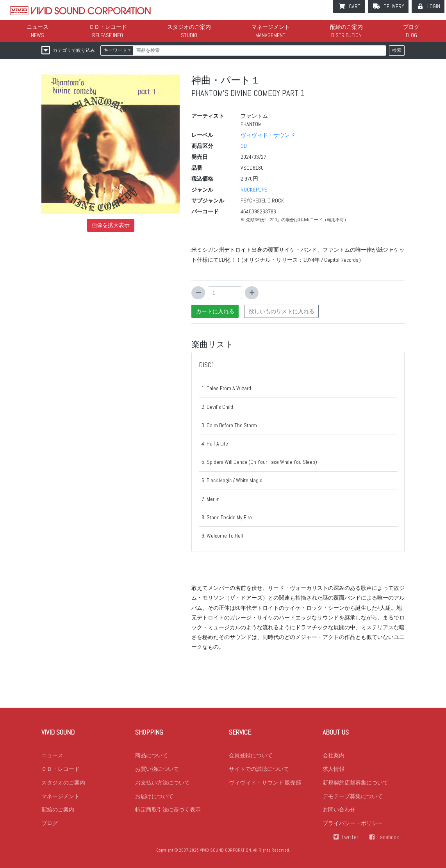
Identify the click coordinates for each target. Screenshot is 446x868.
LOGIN (434, 6)
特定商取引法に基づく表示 (168, 810)
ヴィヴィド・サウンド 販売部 (265, 783)
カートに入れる (215, 311)
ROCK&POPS (254, 190)
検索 (397, 50)
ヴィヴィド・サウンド (268, 135)
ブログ (411, 27)
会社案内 (334, 755)
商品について (152, 755)
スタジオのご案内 (189, 27)
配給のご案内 (346, 27)
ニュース (37, 27)
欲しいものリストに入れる (282, 311)
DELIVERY (394, 6)
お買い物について (157, 769)
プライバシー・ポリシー (353, 824)
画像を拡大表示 (111, 225)
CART (355, 6)
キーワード (115, 50)
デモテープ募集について (353, 796)
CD (244, 146)
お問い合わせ (339, 810)
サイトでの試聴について (259, 769)
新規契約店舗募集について (355, 783)
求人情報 (334, 769)
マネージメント (271, 27)
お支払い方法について (162, 783)
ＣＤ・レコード (108, 27)
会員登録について (251, 755)
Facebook (388, 838)
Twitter (350, 838)
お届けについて (154, 796)
